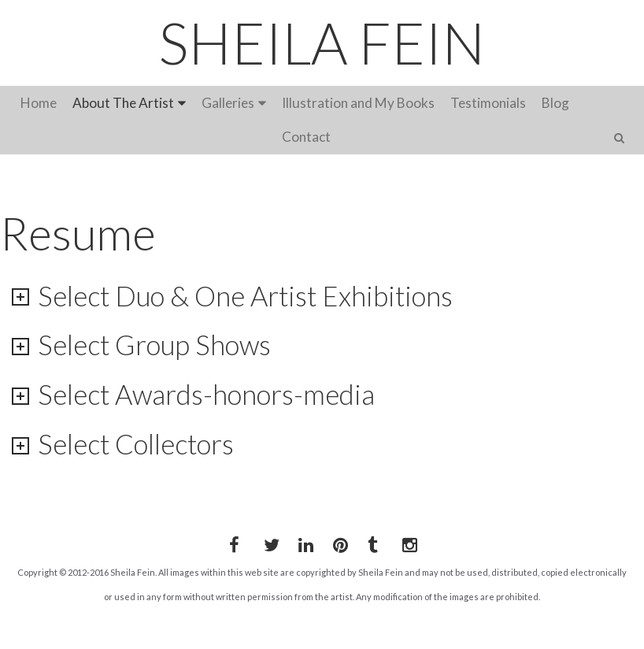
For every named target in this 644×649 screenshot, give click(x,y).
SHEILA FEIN (322, 43)
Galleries (228, 103)
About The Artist (123, 103)
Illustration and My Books (358, 103)
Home (39, 103)
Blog (555, 103)
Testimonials (488, 103)
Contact (306, 137)
